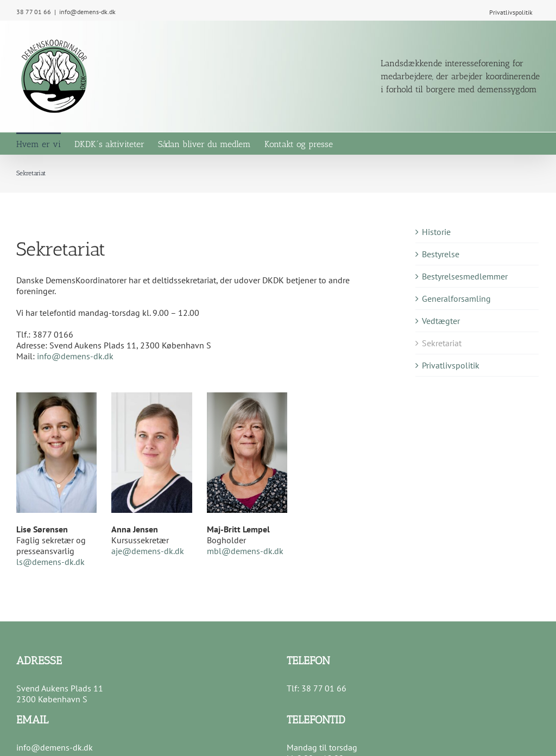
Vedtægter (441, 321)
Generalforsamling (456, 298)
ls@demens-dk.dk (50, 562)
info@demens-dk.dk (87, 12)
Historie (436, 232)
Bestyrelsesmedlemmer (465, 276)
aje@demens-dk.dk (148, 551)
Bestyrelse (441, 254)
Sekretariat (442, 343)
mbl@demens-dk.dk (245, 551)
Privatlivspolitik (451, 365)
